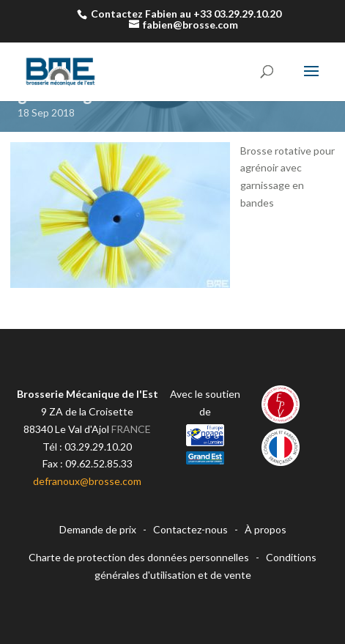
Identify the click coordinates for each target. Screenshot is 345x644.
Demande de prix (98, 529)
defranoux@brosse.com (87, 481)
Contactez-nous (190, 529)
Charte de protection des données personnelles (139, 557)
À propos (266, 529)
